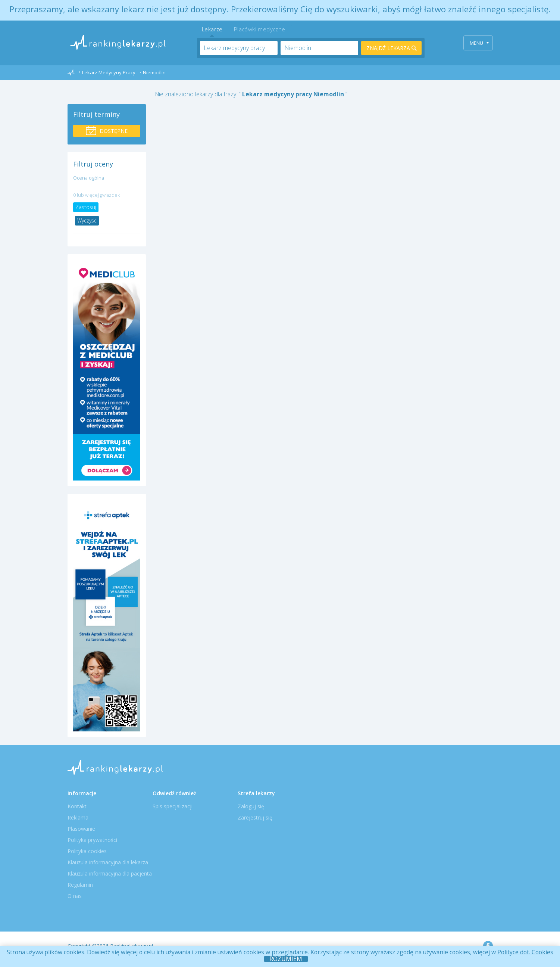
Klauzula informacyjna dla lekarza (108, 862)
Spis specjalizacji (173, 806)
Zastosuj (86, 207)
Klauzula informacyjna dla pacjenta (110, 873)
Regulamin (80, 885)
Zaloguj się (251, 806)
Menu (479, 43)
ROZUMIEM (286, 959)
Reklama (78, 817)
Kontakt (77, 806)
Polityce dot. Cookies (525, 952)
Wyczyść (87, 220)
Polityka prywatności (92, 840)
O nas (75, 896)
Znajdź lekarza (392, 48)
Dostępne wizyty (107, 132)
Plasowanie (81, 829)
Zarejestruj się (255, 817)
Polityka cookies (87, 851)
